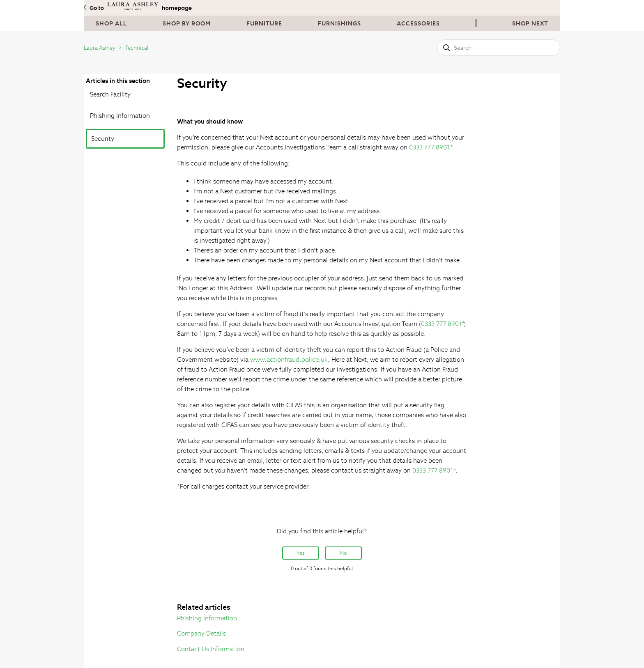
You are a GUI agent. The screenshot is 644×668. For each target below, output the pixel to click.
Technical (137, 48)
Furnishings (339, 23)
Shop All (111, 23)
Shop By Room (187, 23)
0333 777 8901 (430, 147)
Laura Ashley (100, 48)
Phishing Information (120, 116)
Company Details (201, 633)
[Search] (499, 48)
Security (103, 139)
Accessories (418, 23)
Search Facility (110, 94)
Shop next (530, 23)
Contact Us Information (211, 649)
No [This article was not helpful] (343, 553)
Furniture (264, 23)
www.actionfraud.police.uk (289, 359)
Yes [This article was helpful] (301, 553)
